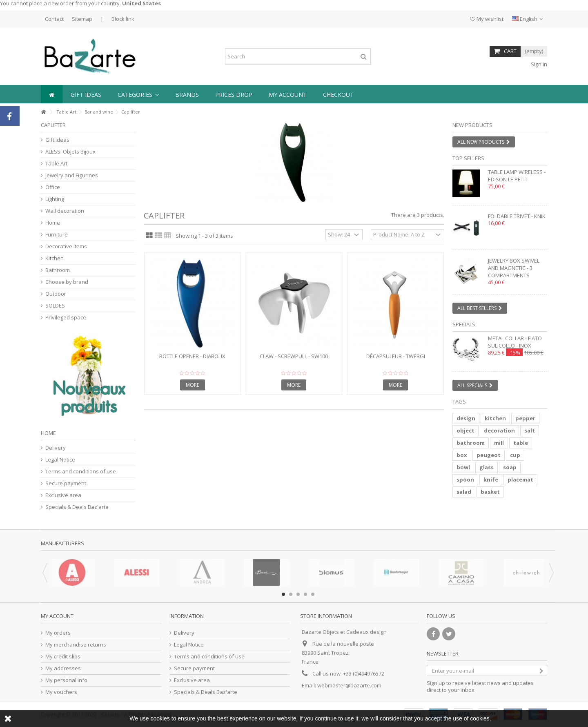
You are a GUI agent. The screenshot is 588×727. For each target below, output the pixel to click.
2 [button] (291, 594)
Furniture (57, 235)
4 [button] (305, 594)
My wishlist (487, 19)
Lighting (55, 199)
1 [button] (283, 594)
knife (491, 479)
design (466, 418)
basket (490, 492)
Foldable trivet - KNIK (517, 216)
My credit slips (63, 657)
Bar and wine (99, 112)
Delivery (56, 448)
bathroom (471, 443)
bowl (463, 467)
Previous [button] (45, 573)
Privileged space (66, 318)
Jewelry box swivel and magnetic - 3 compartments (514, 268)
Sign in (538, 64)
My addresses (63, 668)
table (521, 443)
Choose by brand (67, 282)
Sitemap (82, 19)
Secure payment (66, 483)
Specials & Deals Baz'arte (77, 507)
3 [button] (298, 594)
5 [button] (313, 594)
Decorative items (66, 246)
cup (515, 455)
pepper (525, 418)
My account (57, 616)
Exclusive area (63, 495)
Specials (464, 324)
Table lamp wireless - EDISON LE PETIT (517, 176)
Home (53, 223)
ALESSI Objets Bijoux (70, 152)
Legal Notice (60, 460)
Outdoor (56, 294)
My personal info (66, 680)
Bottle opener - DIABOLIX (192, 356)
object (465, 430)
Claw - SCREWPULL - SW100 (294, 356)
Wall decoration (65, 211)
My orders (58, 633)
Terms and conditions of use (81, 472)
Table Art (66, 112)
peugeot (489, 455)
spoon (465, 479)
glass (487, 467)
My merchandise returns (76, 645)
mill (499, 443)
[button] (138, 94)
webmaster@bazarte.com (349, 685)
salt (530, 430)
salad (464, 492)
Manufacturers (62, 543)
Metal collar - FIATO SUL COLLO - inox (515, 342)
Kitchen (55, 258)
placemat (520, 479)
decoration (499, 430)
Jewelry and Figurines (72, 175)
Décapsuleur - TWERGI (396, 356)
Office (53, 187)
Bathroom (58, 270)
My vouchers (61, 692)
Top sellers (468, 158)
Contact (54, 19)
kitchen (495, 418)
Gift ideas (57, 140)
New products (472, 125)
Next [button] (551, 573)
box (462, 455)
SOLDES (55, 306)
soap (510, 467)
